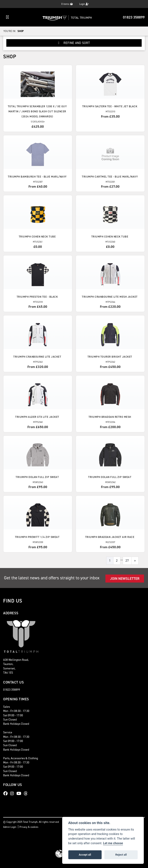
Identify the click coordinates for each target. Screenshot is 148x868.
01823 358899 (134, 17)
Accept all (85, 855)
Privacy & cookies (29, 827)
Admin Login (10, 827)
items (67, 4)
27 (127, 561)
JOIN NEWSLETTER (125, 579)
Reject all (121, 855)
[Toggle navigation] (7, 17)
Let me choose (113, 843)
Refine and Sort (74, 43)
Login (84, 4)
